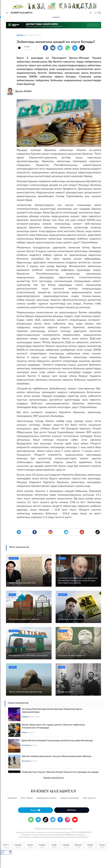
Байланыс (72, 810)
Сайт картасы (89, 798)
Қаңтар (18, 846)
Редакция (12, 798)
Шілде (90, 846)
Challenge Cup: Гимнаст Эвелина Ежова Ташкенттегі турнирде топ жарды (60, 772)
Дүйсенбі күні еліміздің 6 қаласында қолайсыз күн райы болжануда (57, 740)
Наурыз (42, 846)
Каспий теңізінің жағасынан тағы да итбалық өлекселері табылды (57, 756)
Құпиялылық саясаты (47, 798)
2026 (6, 846)
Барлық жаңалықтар (54, 778)
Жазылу (35, 810)
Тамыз (102, 846)
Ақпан (30, 846)
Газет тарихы (27, 798)
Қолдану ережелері (70, 798)
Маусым (78, 846)
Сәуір (54, 846)
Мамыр (66, 846)
